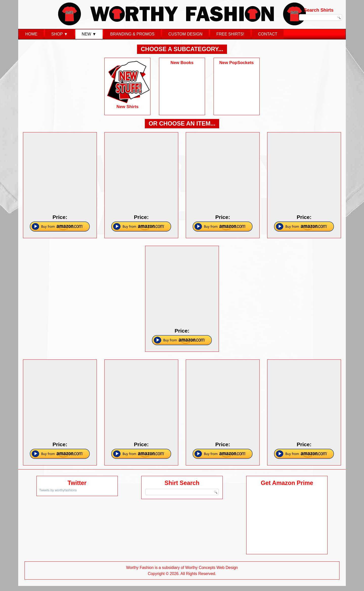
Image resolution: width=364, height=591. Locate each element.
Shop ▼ (60, 34)
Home (31, 34)
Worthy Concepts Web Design (212, 568)
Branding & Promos (132, 34)
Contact (268, 34)
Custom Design (185, 34)
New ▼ (89, 34)
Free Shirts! (230, 34)
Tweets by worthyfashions (58, 490)
